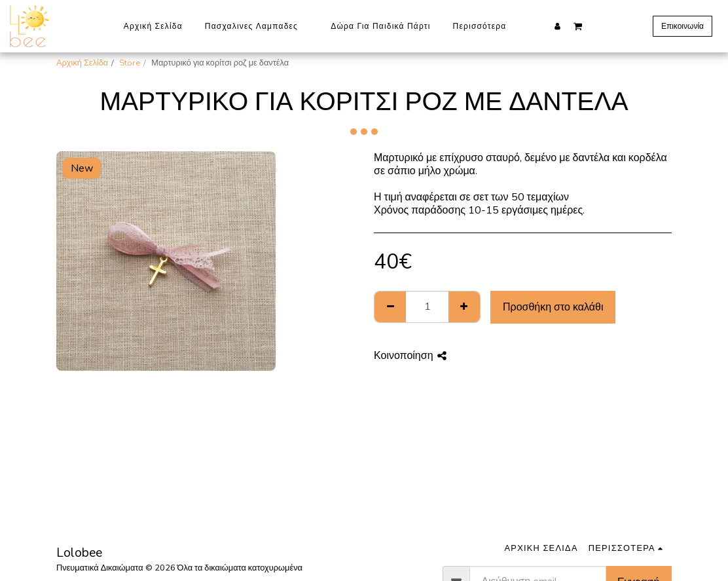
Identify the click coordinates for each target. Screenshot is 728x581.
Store (130, 63)
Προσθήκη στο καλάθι (553, 307)
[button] (578, 26)
